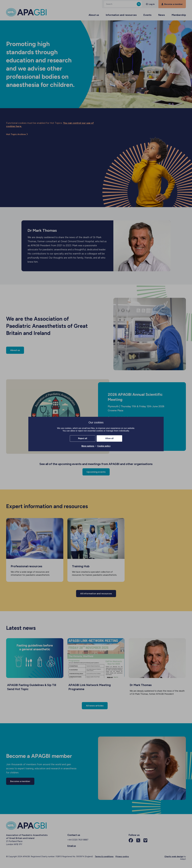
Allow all (109, 438)
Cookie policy (104, 446)
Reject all (83, 438)
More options (88, 446)
